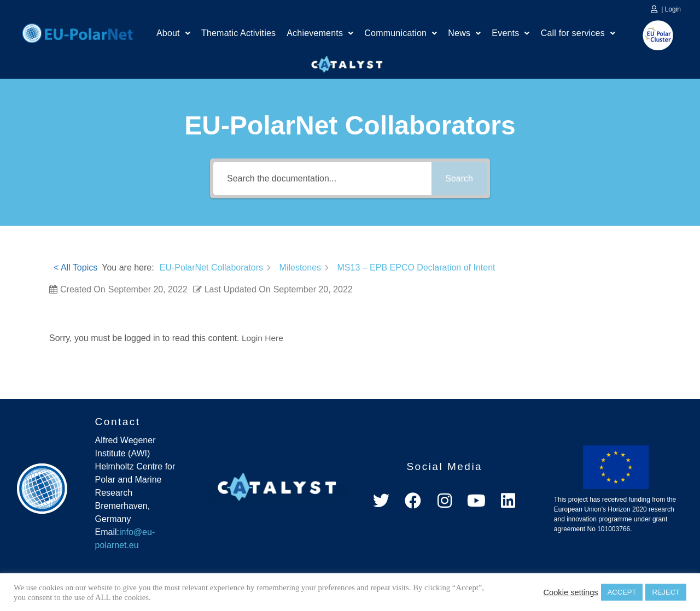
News (464, 34)
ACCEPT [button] (622, 592)
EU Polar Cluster (650, 35)
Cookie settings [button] (570, 592)
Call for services (578, 34)
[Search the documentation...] (322, 178)
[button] (173, 34)
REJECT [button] (666, 592)
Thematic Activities (238, 34)
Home (77, 32)
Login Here (263, 338)
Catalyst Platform (347, 62)
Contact (118, 421)
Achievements (320, 34)
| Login (671, 9)
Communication (401, 34)
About (173, 34)
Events (511, 34)
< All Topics (75, 268)
